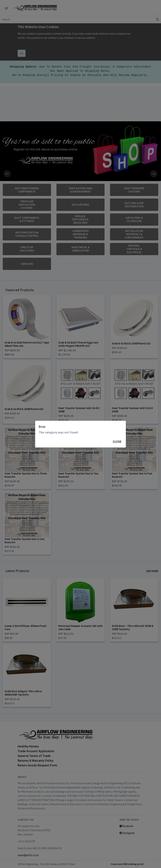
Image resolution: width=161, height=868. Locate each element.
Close (117, 442)
